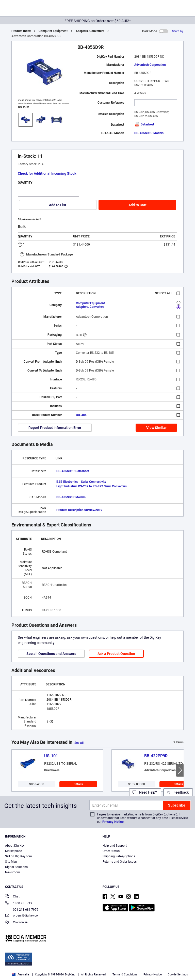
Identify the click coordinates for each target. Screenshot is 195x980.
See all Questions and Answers (51, 654)
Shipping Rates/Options (119, 856)
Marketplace (13, 851)
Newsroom (13, 872)
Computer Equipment (53, 31)
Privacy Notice (113, 822)
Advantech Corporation (150, 65)
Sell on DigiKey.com (19, 856)
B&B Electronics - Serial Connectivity (81, 482)
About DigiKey (15, 846)
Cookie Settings (178, 975)
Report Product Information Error (55, 428)
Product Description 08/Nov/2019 (79, 510)
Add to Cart (137, 205)
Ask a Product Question (116, 654)
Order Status (111, 851)
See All (79, 743)
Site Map (11, 862)
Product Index (21, 31)
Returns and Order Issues (120, 862)
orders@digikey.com (23, 916)
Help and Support (115, 846)
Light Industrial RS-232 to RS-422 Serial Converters (92, 486)
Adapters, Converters (90, 31)
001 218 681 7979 (22, 910)
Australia (21, 975)
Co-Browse (16, 923)
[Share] (178, 31)
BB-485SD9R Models (149, 133)
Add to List (58, 205)
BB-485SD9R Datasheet (73, 471)
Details (78, 784)
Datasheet (144, 124)
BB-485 (81, 415)
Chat (12, 897)
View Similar (156, 428)
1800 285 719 (19, 904)
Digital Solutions (16, 867)
